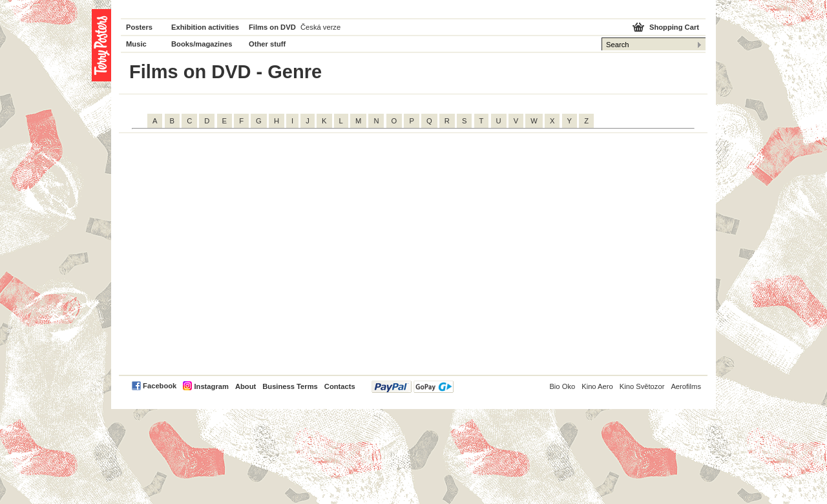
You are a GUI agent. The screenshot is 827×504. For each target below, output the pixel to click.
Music (136, 44)
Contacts (340, 386)
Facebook (160, 386)
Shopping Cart (674, 27)
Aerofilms (686, 386)
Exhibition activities (205, 27)
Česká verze (320, 27)
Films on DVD (272, 27)
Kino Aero (597, 386)
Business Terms (290, 386)
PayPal (413, 387)
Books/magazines (202, 44)
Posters (139, 27)
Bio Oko (562, 386)
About (246, 386)
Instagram (211, 386)
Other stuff (267, 44)
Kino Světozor (642, 386)
